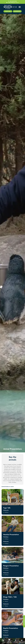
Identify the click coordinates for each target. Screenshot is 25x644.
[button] (20, 7)
